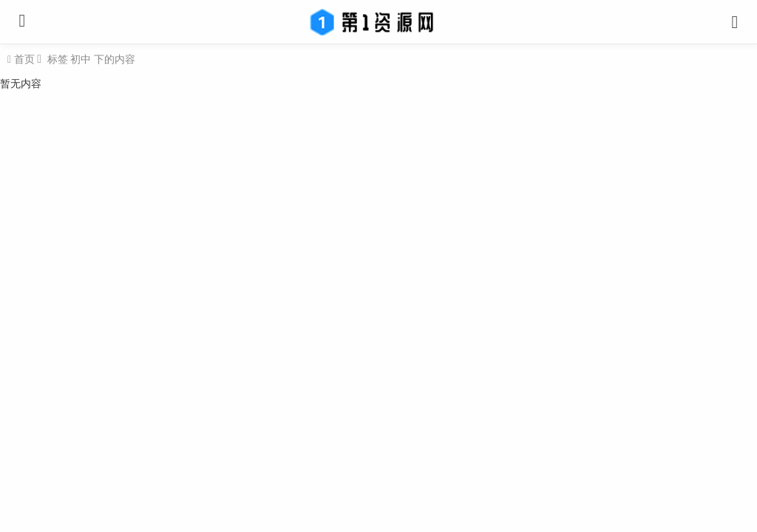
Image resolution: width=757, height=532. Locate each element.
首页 (23, 59)
